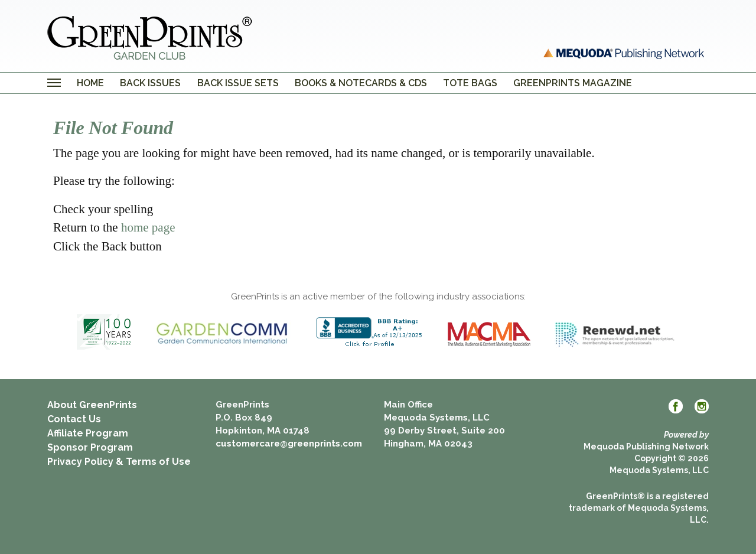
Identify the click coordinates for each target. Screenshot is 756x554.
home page (148, 227)
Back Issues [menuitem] (150, 83)
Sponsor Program (90, 447)
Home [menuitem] (90, 83)
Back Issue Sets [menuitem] (238, 83)
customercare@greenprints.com (289, 444)
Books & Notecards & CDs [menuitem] (361, 83)
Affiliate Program (88, 433)
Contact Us (74, 419)
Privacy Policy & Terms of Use (119, 462)
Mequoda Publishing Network (646, 447)
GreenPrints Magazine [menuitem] (573, 83)
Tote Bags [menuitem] (470, 83)
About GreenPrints (92, 405)
